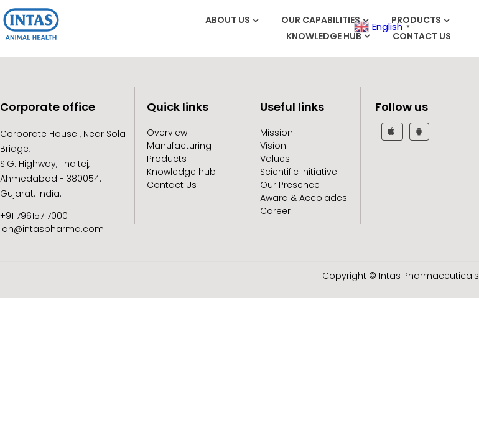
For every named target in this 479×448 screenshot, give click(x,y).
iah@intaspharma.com (52, 229)
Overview (167, 133)
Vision (273, 146)
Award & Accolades (304, 198)
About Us (228, 20)
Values (275, 159)
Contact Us (422, 36)
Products (416, 20)
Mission (277, 133)
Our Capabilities (321, 20)
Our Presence (290, 185)
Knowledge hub (324, 36)
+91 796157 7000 (34, 216)
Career (275, 211)
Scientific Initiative (299, 172)
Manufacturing (179, 146)
